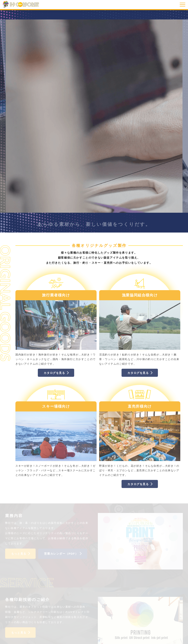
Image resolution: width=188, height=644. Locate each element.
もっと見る (19, 554)
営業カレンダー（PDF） (61, 554)
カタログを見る (54, 373)
